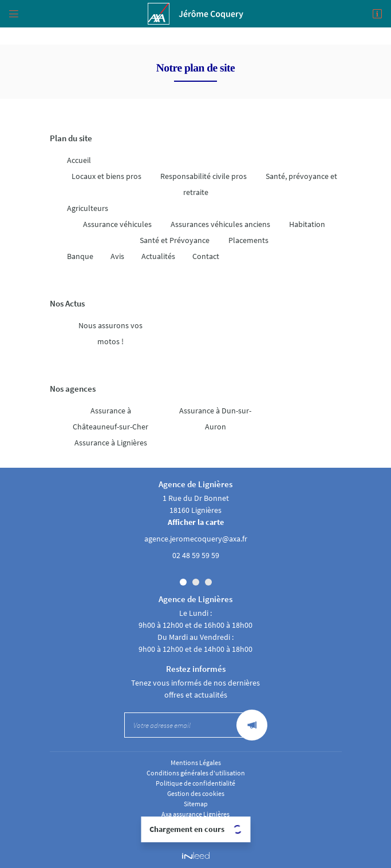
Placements (248, 240)
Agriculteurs (88, 208)
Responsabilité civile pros (204, 176)
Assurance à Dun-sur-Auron (215, 419)
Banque (80, 256)
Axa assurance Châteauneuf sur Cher (196, 834)
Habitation (307, 224)
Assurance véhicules (117, 224)
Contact (206, 256)
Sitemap (196, 804)
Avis (117, 256)
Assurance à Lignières (111, 443)
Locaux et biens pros (106, 176)
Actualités (158, 256)
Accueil (79, 160)
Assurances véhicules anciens (220, 224)
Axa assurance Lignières (195, 814)
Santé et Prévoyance (175, 240)
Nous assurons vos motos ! (110, 333)
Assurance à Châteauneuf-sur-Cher (110, 419)
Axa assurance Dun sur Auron (196, 824)
